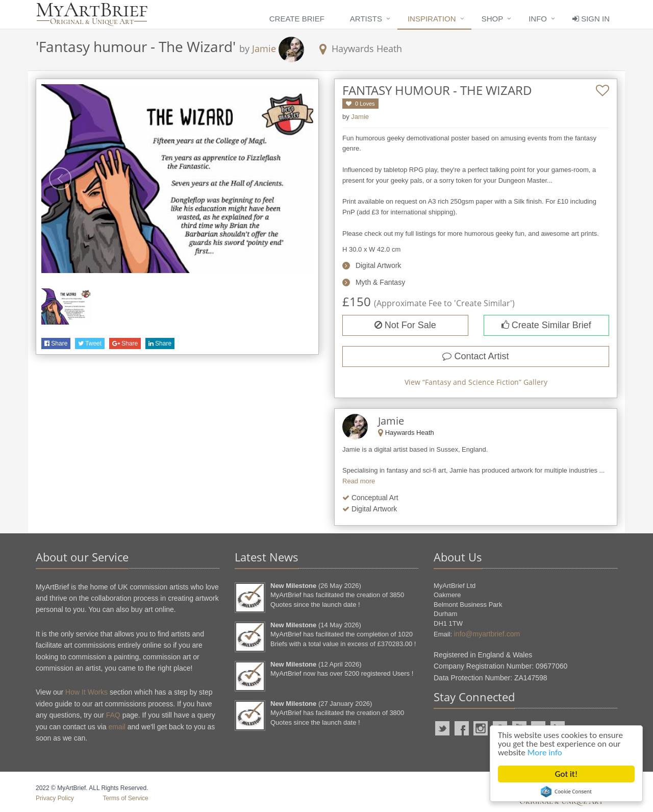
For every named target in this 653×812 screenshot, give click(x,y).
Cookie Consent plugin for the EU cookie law (566, 792)
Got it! (566, 774)
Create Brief (297, 19)
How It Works (86, 692)
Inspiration (432, 19)
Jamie (264, 48)
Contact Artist (475, 356)
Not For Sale (405, 325)
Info (538, 19)
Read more (359, 481)
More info (545, 753)
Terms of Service (125, 798)
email (117, 727)
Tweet (90, 343)
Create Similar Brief (546, 325)
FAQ (113, 715)
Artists (366, 19)
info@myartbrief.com (487, 634)
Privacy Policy (55, 798)
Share (56, 343)
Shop (493, 19)
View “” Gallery (476, 382)
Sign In (591, 19)
